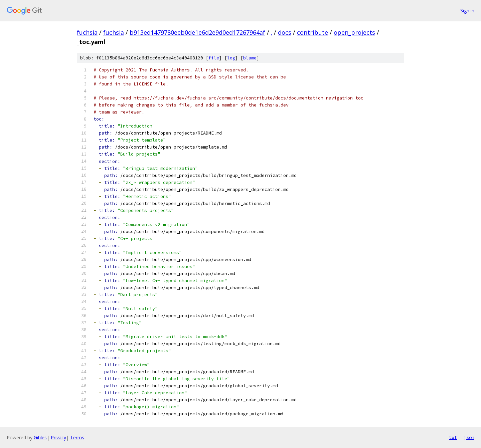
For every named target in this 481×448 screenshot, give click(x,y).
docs (285, 32)
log (231, 58)
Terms (77, 437)
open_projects (354, 32)
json (469, 437)
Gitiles (40, 437)
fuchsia (87, 32)
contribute (312, 32)
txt (453, 437)
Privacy (58, 437)
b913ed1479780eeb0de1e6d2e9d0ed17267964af (197, 32)
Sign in (467, 11)
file (214, 58)
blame (250, 58)
